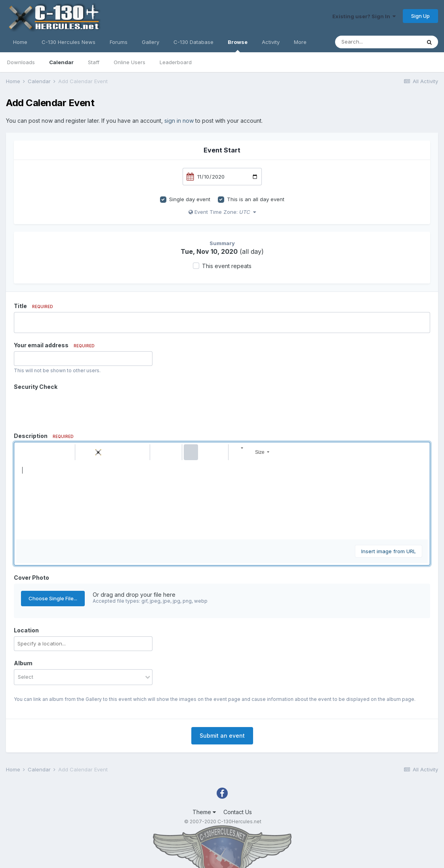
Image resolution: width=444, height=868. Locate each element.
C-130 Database (193, 42)
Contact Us (238, 812)
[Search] (378, 42)
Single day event (190, 199)
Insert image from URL (389, 551)
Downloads (21, 62)
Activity (271, 42)
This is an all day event (256, 199)
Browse (238, 46)
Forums (119, 42)
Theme (204, 812)
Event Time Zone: (222, 212)
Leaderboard (176, 62)
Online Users (130, 62)
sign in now (179, 121)
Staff (94, 62)
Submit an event (222, 736)
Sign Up (420, 16)
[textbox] (222, 500)
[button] (23, 452)
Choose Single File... (53, 598)
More (300, 42)
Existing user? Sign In (364, 16)
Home (20, 42)
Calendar (61, 62)
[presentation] (74, 408)
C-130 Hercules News (69, 42)
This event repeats (227, 266)
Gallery (151, 42)
